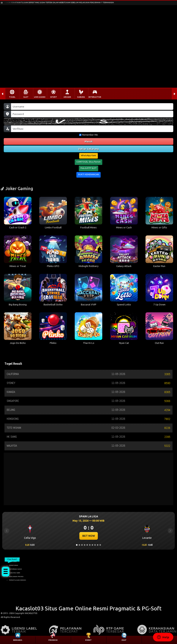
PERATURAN (14, 565)
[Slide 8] (95, 545)
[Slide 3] (82, 545)
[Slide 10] (100, 545)
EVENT (88, 640)
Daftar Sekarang (88, 149)
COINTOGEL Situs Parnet (88, 162)
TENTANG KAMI (14, 558)
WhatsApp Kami (88, 155)
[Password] (92, 114)
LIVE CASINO (40, 97)
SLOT (26, 97)
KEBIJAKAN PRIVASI (16, 576)
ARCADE (67, 97)
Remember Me (88, 135)
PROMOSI (53, 640)
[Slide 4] (85, 545)
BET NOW (89, 536)
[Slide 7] (92, 545)
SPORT (54, 97)
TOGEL (12, 97)
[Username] (92, 107)
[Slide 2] (79, 545)
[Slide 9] (98, 545)
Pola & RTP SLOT (88, 168)
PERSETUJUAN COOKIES (17, 580)
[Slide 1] (77, 545)
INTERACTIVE (95, 97)
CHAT (124, 640)
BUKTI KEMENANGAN (89, 174)
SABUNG (81, 97)
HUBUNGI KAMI (15, 573)
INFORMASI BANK (15, 569)
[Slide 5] (87, 545)
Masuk (89, 141)
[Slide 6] (90, 545)
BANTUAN (13, 562)
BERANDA (18, 640)
